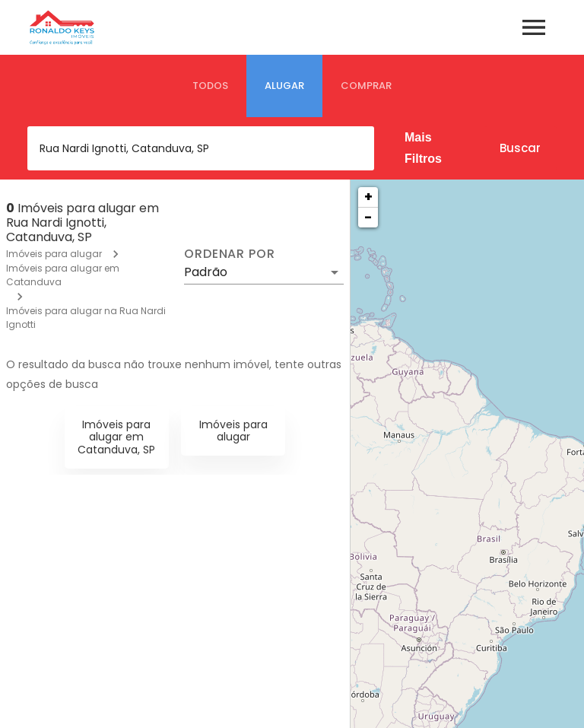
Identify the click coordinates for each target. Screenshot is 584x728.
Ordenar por (230, 254)
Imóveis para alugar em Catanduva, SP (116, 437)
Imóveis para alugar (54, 254)
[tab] (210, 86)
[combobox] (201, 148)
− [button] (368, 217)
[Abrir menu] (534, 27)
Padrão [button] (206, 272)
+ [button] (368, 197)
